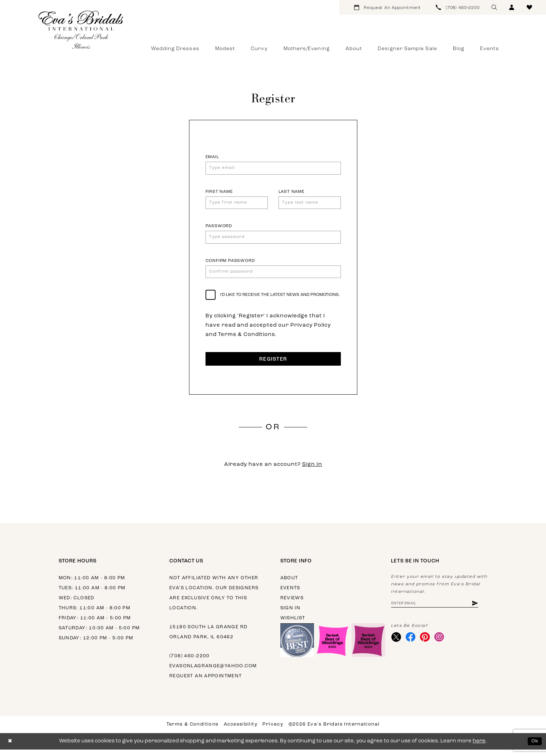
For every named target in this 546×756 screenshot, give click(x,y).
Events (290, 594)
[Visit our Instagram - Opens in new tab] (443, 645)
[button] (512, 7)
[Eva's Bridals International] (81, 30)
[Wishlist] (529, 7)
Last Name (292, 193)
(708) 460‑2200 (190, 662)
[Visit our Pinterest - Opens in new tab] (428, 645)
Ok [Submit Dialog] (534, 748)
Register (273, 366)
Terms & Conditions (193, 731)
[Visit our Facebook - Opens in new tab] (412, 645)
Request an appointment (206, 682)
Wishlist (293, 625)
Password (219, 229)
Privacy (273, 731)
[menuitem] (388, 7)
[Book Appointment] (388, 7)
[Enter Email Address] (439, 610)
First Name (219, 193)
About (289, 584)
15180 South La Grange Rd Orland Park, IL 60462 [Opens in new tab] (208, 638)
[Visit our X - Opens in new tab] (397, 645)
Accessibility (241, 731)
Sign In (312, 471)
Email (212, 157)
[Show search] (494, 7)
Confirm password (230, 264)
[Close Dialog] (11, 748)
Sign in (291, 614)
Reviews (292, 604)
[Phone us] (458, 7)
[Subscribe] (484, 610)
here (479, 748)
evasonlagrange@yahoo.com (213, 672)
